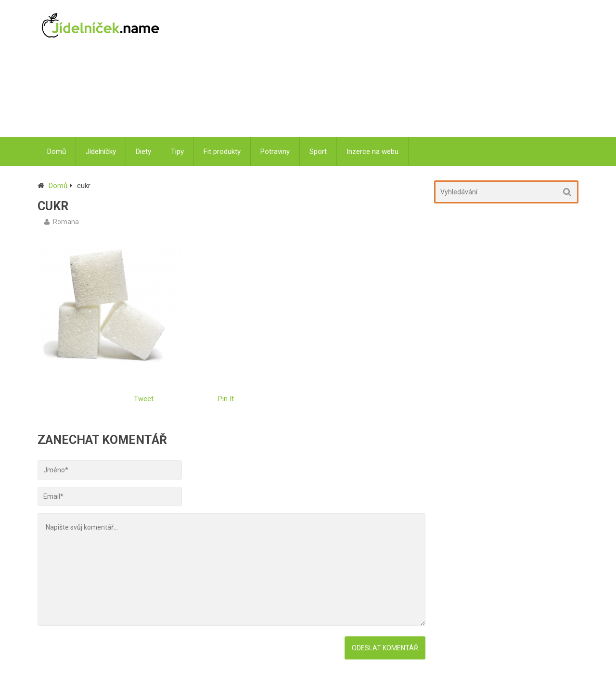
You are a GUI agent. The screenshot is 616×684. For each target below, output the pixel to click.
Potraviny (275, 152)
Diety (143, 152)
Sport (318, 152)
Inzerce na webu (372, 152)
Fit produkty (222, 152)
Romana (66, 222)
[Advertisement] (376, 70)
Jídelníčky (101, 152)
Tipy (177, 152)
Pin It (226, 399)
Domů (57, 152)
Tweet (144, 399)
